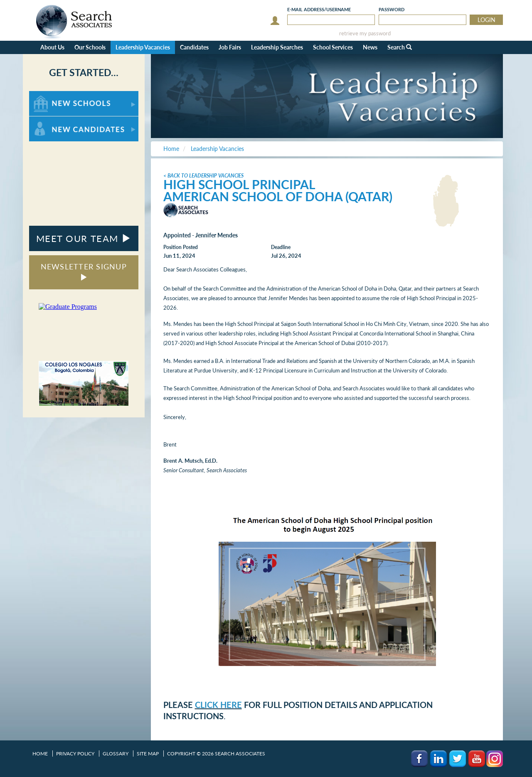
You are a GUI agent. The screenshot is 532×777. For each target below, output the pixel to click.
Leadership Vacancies (143, 47)
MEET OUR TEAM (84, 238)
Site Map (148, 754)
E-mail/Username (319, 9)
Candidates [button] (194, 47)
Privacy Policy (75, 754)
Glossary (116, 754)
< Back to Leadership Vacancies (203, 176)
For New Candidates (55, 120)
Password (392, 9)
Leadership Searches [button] (277, 47)
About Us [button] (52, 47)
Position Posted (181, 247)
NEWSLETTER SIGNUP (84, 271)
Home (40, 754)
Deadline (281, 247)
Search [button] (400, 47)
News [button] (370, 47)
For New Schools (51, 95)
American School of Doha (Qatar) (278, 196)
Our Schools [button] (90, 47)
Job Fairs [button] (230, 47)
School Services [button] (333, 47)
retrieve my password (365, 33)
